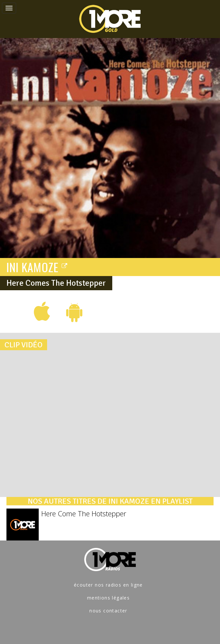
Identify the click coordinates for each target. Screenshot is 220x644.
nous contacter (108, 611)
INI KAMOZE (37, 267)
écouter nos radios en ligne (108, 585)
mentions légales (108, 598)
